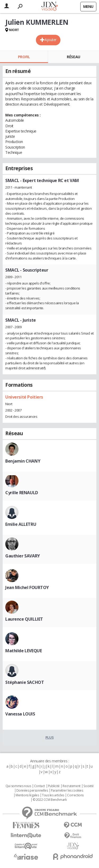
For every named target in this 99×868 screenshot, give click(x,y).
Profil (24, 57)
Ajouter (51, 40)
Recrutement (71, 786)
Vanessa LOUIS (20, 714)
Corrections (75, 795)
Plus (49, 737)
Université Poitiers (24, 397)
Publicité (54, 786)
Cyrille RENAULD (22, 493)
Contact (39, 786)
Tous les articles (53, 795)
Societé (88, 786)
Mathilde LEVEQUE (23, 651)
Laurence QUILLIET (24, 619)
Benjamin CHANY (23, 461)
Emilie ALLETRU (21, 524)
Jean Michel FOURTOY (27, 587)
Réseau (73, 57)
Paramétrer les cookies (67, 791)
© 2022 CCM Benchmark (50, 800)
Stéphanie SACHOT (25, 682)
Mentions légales (27, 795)
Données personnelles (32, 791)
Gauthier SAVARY (23, 556)
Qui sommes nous (18, 786)
